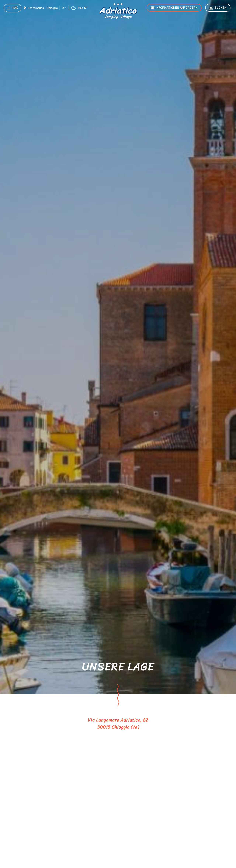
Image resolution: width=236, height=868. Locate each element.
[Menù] (8, 11)
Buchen (218, 8)
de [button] (64, 8)
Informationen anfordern (174, 8)
